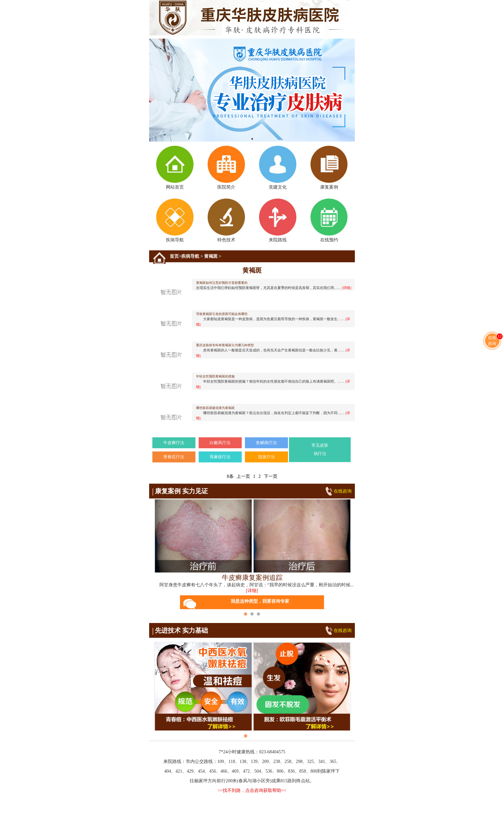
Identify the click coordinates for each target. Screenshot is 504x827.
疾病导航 (175, 220)
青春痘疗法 (174, 457)
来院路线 (278, 220)
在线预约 (329, 220)
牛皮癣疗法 (174, 443)
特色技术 (226, 220)
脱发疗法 (266, 457)
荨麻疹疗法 (220, 457)
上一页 (243, 476)
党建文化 (278, 168)
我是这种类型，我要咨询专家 (236, 604)
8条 (230, 476)
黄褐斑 (211, 256)
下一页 (271, 476)
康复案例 (329, 168)
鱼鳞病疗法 (266, 443)
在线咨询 (343, 491)
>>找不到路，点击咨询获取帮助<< (252, 790)
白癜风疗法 (220, 443)
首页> (175, 256)
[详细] (252, 591)
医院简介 (226, 168)
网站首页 (175, 168)
